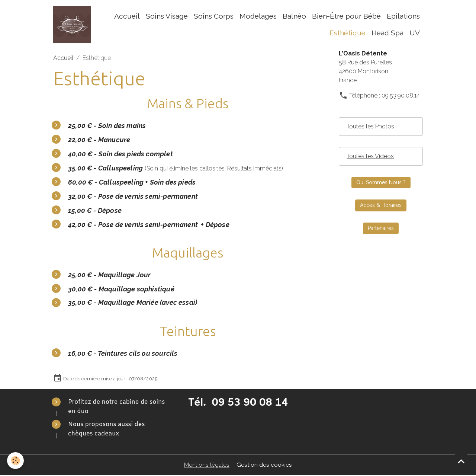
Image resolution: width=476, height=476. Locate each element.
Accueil (127, 16)
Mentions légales (207, 465)
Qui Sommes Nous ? (381, 183)
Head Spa (387, 33)
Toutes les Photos (370, 127)
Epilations (403, 16)
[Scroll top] (461, 461)
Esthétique (348, 33)
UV (415, 33)
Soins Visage (167, 16)
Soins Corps (214, 16)
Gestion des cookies (264, 465)
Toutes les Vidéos (370, 157)
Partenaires (381, 229)
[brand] (73, 25)
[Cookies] (16, 461)
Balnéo (294, 16)
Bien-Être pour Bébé (346, 16)
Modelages (258, 16)
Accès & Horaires (381, 206)
